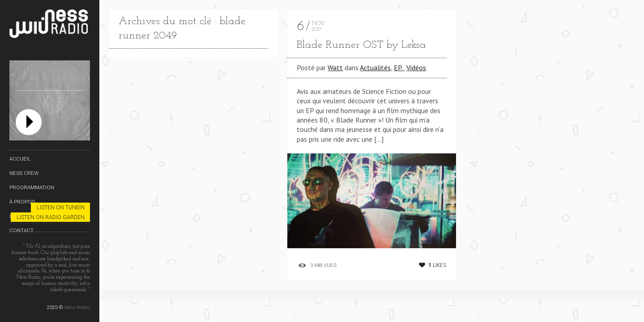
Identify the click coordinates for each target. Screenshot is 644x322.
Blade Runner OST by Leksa (361, 45)
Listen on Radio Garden (51, 217)
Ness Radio (77, 307)
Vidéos (416, 68)
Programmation (32, 187)
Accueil (20, 159)
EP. (399, 68)
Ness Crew (24, 173)
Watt (335, 68)
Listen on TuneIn (61, 207)
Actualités (375, 68)
